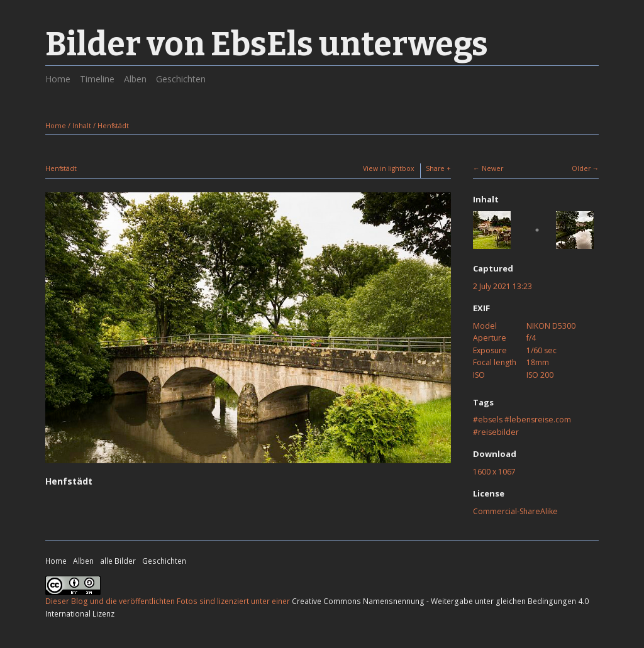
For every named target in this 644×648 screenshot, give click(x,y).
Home (58, 79)
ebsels (490, 420)
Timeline (97, 79)
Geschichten (181, 79)
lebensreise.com (540, 420)
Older (581, 168)
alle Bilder (118, 561)
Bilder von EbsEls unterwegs (267, 44)
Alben (135, 79)
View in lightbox (389, 168)
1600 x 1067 (494, 472)
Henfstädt (113, 126)
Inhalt (82, 126)
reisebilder (498, 432)
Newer (492, 168)
